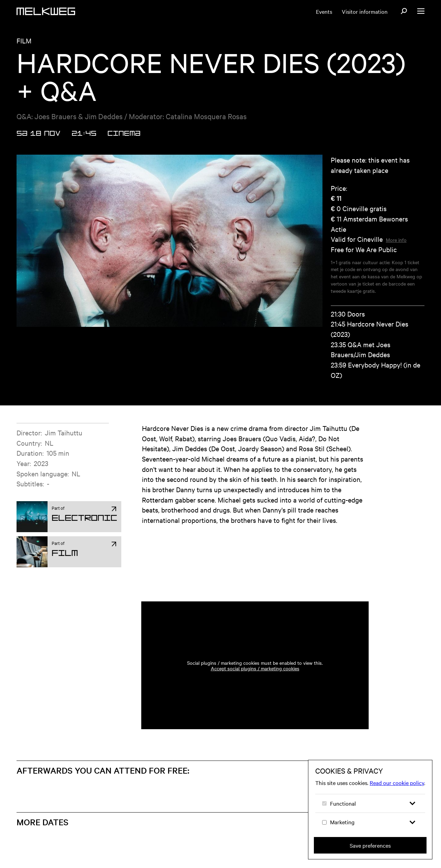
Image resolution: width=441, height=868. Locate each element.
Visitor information (365, 11)
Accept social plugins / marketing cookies (255, 668)
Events (324, 11)
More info (396, 240)
